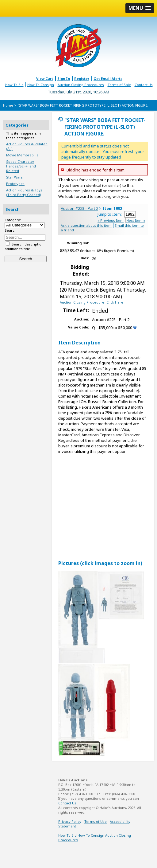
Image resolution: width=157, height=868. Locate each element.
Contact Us (144, 85)
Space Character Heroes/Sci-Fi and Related (21, 166)
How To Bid (14, 85)
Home (8, 105)
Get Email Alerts (108, 79)
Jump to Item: (117, 214)
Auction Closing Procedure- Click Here (92, 302)
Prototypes (15, 184)
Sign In (64, 79)
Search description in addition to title (26, 246)
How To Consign (41, 85)
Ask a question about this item (86, 225)
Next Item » (136, 220)
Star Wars (14, 177)
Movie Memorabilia (22, 155)
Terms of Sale (119, 85)
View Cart (45, 79)
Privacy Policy (70, 821)
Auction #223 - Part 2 (79, 208)
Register (82, 79)
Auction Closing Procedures (81, 85)
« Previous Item (111, 220)
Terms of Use (96, 821)
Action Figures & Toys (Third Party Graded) (24, 192)
